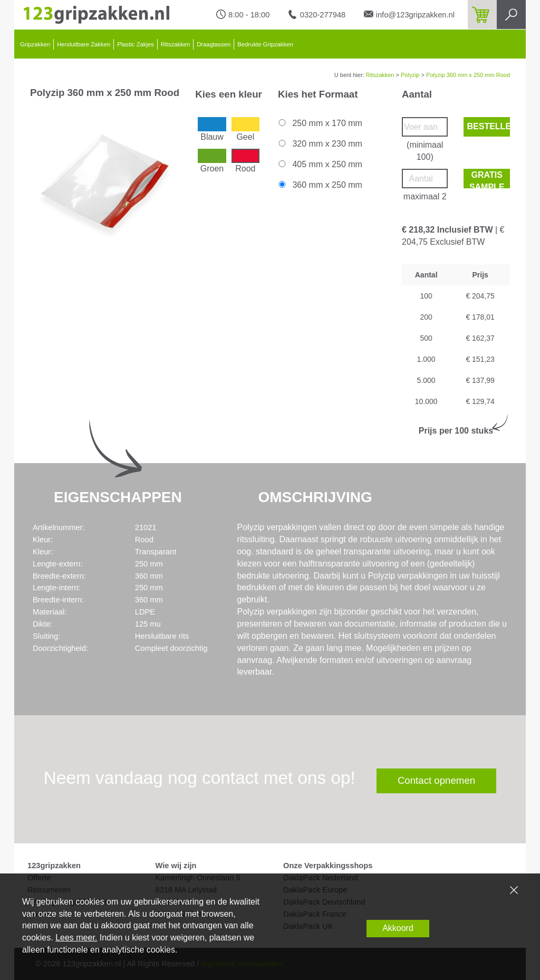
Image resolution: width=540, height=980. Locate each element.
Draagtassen (214, 44)
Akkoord (398, 928)
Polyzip (410, 75)
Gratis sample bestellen (488, 179)
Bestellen (488, 126)
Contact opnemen (436, 780)
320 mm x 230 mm (320, 144)
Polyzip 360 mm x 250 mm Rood (468, 75)
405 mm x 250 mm (320, 164)
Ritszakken (175, 44)
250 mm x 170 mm (320, 123)
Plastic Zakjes (136, 44)
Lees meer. (76, 938)
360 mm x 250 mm (320, 185)
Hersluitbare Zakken (84, 44)
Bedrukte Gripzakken (265, 44)
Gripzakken (35, 44)
